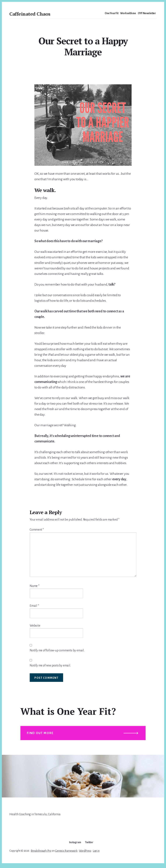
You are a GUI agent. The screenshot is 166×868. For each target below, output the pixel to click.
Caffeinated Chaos (30, 14)
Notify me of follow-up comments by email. (57, 650)
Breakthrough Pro (41, 854)
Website (35, 626)
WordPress (85, 854)
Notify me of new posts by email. (50, 666)
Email (34, 606)
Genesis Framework (66, 854)
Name (35, 586)
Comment (37, 530)
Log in (96, 854)
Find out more (41, 735)
